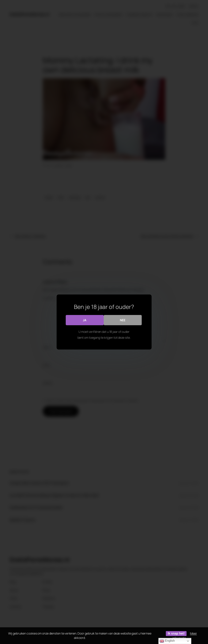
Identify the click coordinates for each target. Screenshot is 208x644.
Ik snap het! (176, 633)
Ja (85, 320)
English (167, 641)
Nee (123, 320)
